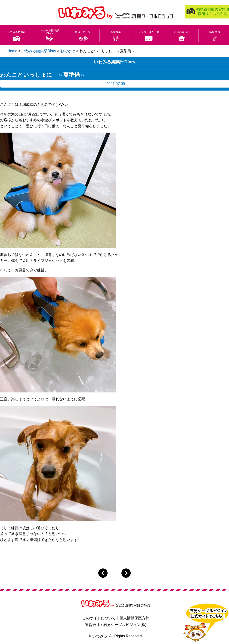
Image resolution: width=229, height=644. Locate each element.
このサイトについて (99, 618)
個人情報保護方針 (134, 618)
